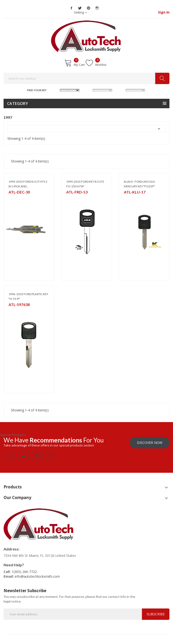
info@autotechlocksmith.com (37, 576)
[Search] (86, 78)
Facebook (71, 8)
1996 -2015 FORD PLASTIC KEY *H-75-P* (28, 296)
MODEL (88, 90)
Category (18, 104)
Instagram (97, 8)
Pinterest (89, 8)
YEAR (121, 90)
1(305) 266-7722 (24, 572)
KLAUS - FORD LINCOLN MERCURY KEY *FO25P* (139, 184)
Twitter (80, 8)
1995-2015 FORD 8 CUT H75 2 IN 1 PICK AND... (28, 184)
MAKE (55, 90)
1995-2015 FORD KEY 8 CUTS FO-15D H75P (85, 184)
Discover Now (150, 443)
